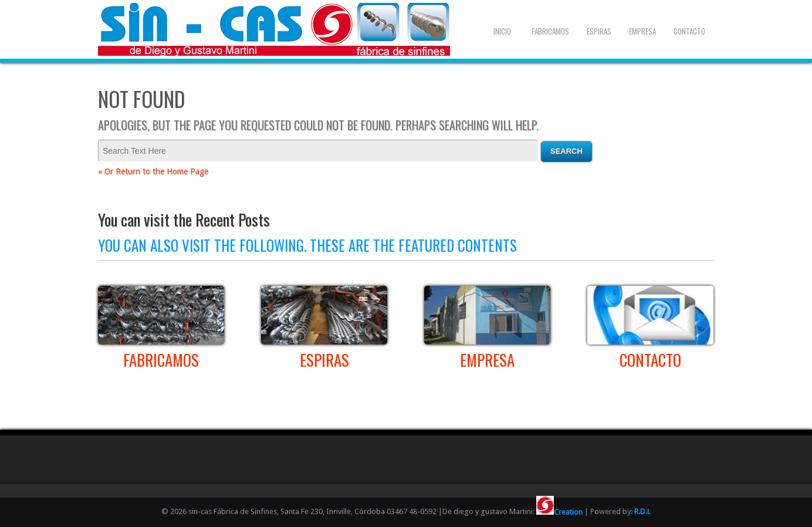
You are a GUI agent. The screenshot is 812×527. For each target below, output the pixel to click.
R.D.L (642, 512)
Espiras (599, 31)
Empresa (642, 31)
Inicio (502, 31)
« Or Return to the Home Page (153, 171)
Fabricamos (550, 31)
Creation (559, 512)
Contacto (689, 31)
